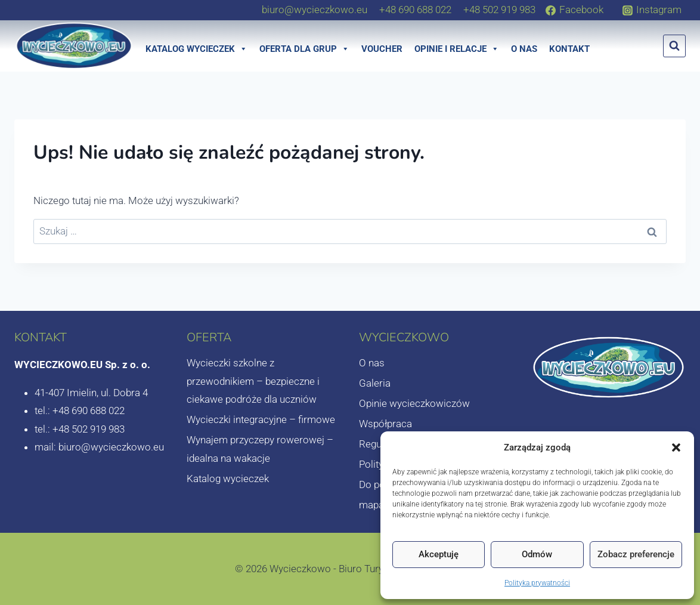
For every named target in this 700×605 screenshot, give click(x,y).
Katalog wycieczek (196, 49)
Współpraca (385, 424)
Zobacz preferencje (636, 554)
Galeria (375, 383)
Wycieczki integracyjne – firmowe (261, 419)
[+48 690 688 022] (415, 10)
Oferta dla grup (304, 49)
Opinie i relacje (457, 49)
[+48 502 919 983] (499, 10)
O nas (524, 49)
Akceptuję (439, 554)
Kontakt (569, 49)
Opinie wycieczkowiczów (414, 403)
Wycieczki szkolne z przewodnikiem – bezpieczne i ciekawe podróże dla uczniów (253, 381)
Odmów (537, 554)
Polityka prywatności (537, 583)
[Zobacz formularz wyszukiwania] (674, 46)
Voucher (382, 49)
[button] (676, 447)
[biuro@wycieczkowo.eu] (315, 10)
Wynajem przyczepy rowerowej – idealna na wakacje (260, 449)
